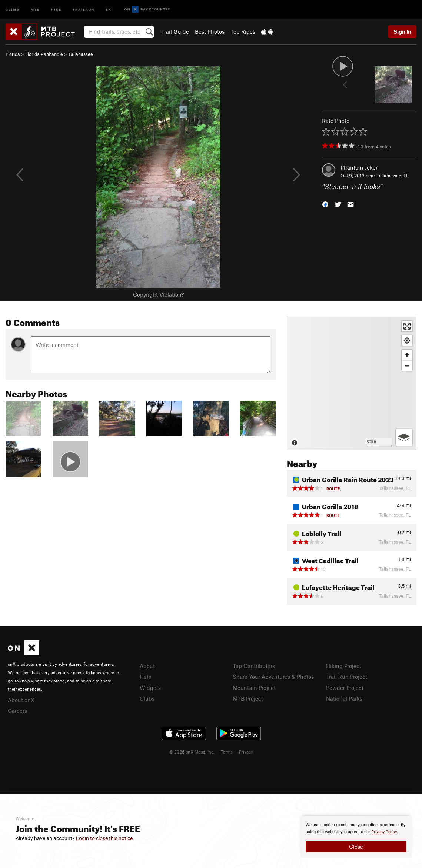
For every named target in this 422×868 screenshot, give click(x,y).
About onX (21, 700)
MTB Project (248, 698)
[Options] (404, 438)
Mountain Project (254, 688)
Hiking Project (344, 666)
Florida (13, 54)
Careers (17, 711)
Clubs (147, 698)
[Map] (352, 383)
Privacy (246, 752)
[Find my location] (407, 340)
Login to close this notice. (105, 838)
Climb (13, 9)
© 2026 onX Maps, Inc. (192, 752)
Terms (227, 752)
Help (146, 677)
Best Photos (210, 31)
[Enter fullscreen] (407, 326)
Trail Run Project (347, 677)
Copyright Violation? (158, 294)
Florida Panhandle (44, 54)
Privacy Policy (384, 832)
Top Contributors (254, 666)
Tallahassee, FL (393, 176)
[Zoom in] (407, 355)
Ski (109, 9)
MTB (35, 9)
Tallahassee (81, 54)
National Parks (344, 698)
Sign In (402, 31)
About (147, 666)
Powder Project (345, 688)
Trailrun (84, 9)
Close (356, 847)
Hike (56, 9)
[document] (356, 837)
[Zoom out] (407, 366)
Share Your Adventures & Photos (273, 677)
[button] (325, 204)
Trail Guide (175, 31)
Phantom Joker (359, 167)
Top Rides (243, 31)
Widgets (150, 688)
